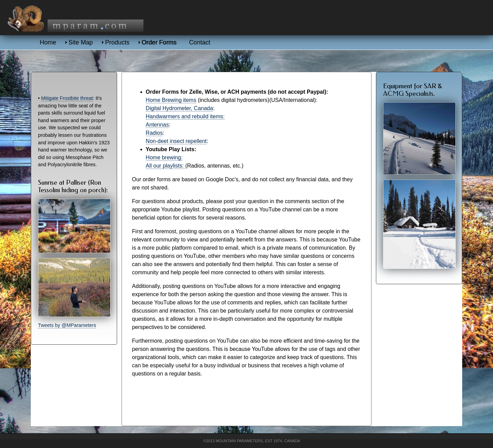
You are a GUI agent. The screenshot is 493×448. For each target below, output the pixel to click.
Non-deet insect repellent (176, 141)
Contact (200, 42)
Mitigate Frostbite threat (67, 98)
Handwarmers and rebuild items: (185, 116)
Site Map (81, 42)
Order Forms (159, 42)
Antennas (157, 125)
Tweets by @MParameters (67, 325)
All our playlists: (166, 166)
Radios (154, 133)
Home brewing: (164, 157)
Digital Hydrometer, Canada (180, 108)
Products (117, 42)
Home (48, 42)
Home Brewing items (171, 100)
